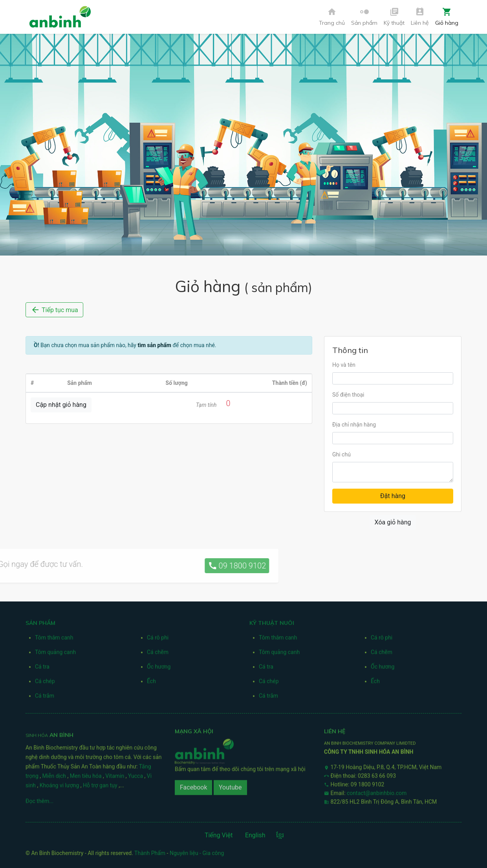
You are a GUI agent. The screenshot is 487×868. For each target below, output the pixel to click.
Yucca (136, 778)
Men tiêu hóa (86, 778)
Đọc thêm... (39, 804)
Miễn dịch (55, 778)
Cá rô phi (158, 640)
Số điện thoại (348, 395)
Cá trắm (45, 698)
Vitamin (115, 778)
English (255, 835)
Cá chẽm (158, 655)
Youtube (230, 785)
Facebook (193, 785)
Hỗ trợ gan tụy (101, 788)
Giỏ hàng (447, 17)
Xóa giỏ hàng (393, 522)
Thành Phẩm (150, 853)
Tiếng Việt (219, 835)
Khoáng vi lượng (60, 788)
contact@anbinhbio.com (377, 791)
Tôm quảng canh (55, 655)
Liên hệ (420, 17)
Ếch (151, 684)
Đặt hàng (393, 496)
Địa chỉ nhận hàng (354, 425)
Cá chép (45, 684)
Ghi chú (341, 454)
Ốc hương (159, 669)
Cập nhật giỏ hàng (61, 405)
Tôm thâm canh (54, 640)
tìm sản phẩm (154, 345)
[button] (364, 17)
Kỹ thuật (394, 17)
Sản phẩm (364, 17)
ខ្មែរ (280, 835)
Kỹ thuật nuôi (272, 625)
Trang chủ (332, 17)
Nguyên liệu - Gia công (197, 853)
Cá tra (42, 669)
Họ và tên (344, 365)
